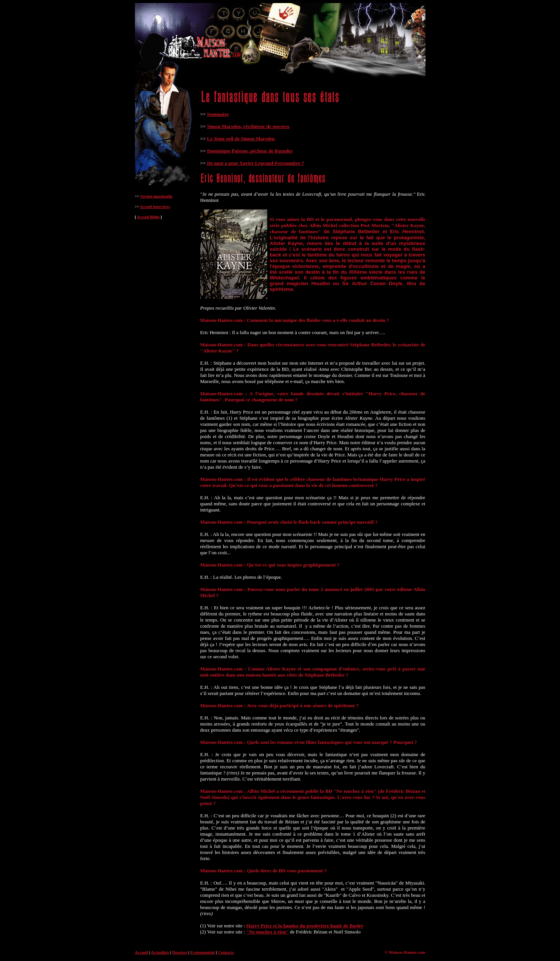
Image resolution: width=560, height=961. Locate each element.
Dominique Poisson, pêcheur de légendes (250, 151)
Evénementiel (203, 952)
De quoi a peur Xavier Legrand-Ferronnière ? (255, 163)
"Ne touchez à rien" (267, 932)
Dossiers (180, 952)
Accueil (142, 952)
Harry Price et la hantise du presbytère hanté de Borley (305, 926)
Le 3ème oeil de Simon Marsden (241, 139)
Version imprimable (156, 196)
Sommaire (218, 114)
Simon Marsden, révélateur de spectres (248, 126)
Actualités (160, 952)
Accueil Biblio (148, 217)
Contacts (226, 952)
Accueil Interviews (155, 207)
